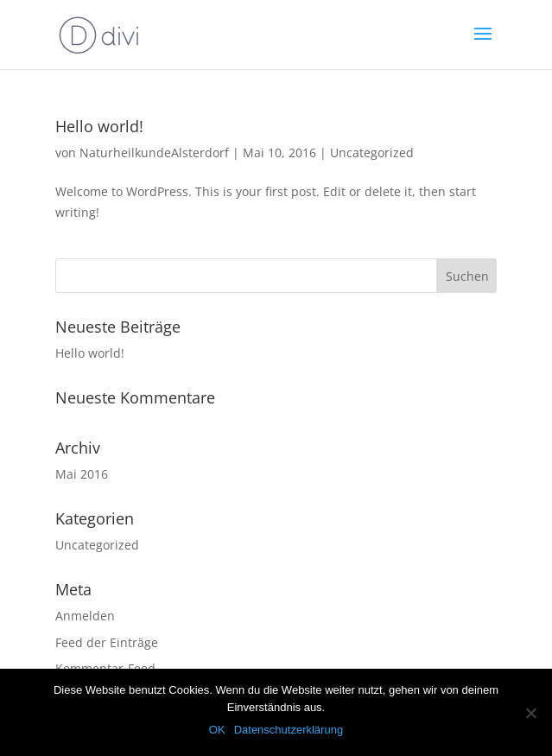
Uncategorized (372, 152)
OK (217, 730)
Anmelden (85, 616)
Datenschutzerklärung (289, 730)
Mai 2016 (82, 474)
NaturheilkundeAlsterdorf (154, 152)
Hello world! (99, 126)
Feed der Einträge (107, 642)
